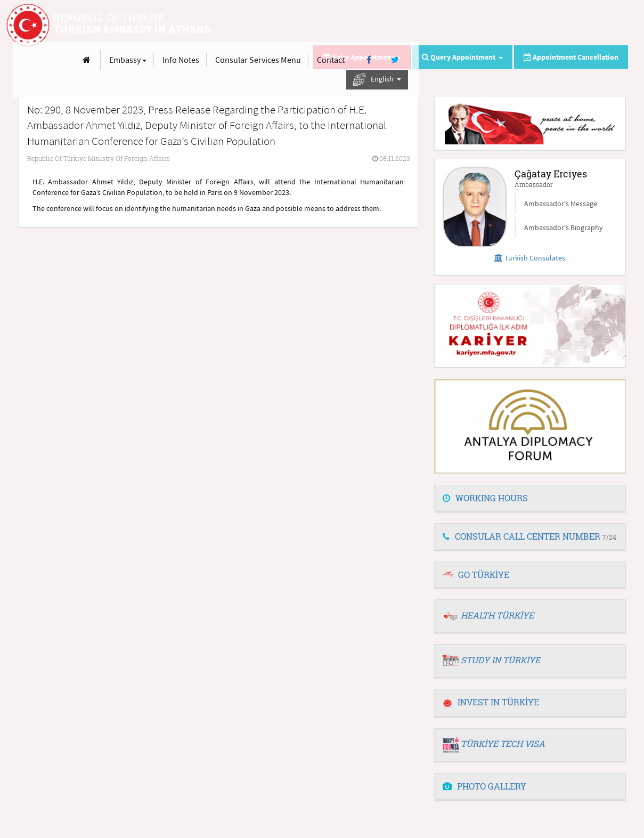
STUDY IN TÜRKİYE (500, 660)
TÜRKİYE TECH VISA (503, 743)
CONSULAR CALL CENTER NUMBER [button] (529, 536)
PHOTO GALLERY (484, 786)
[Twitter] (604, 26)
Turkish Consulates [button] (530, 258)
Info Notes (390, 26)
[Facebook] (578, 26)
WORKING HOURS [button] (485, 498)
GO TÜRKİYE (484, 575)
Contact (540, 26)
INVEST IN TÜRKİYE (491, 702)
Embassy (337, 26)
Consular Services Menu (467, 26)
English (586, 46)
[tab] (530, 499)
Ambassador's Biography (564, 227)
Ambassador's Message (561, 204)
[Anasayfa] (296, 26)
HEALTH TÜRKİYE (497, 615)
